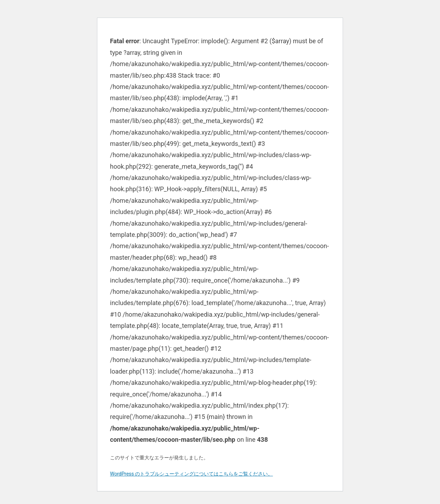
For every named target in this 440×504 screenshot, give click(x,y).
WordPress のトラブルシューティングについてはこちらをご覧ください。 (192, 474)
